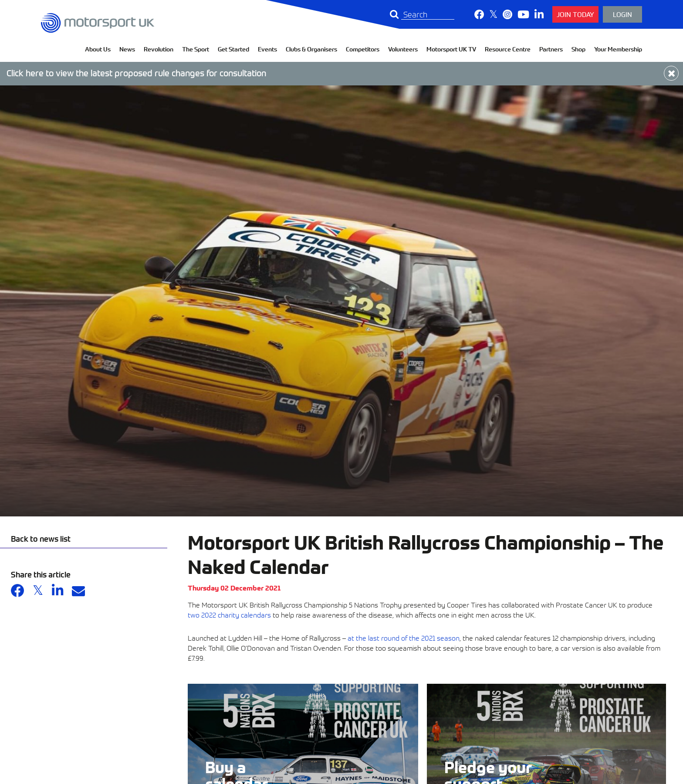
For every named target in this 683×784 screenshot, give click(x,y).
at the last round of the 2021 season (404, 638)
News (127, 49)
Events (267, 49)
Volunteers (403, 49)
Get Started (233, 49)
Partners (551, 49)
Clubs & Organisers (311, 49)
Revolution (159, 49)
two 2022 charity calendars (229, 614)
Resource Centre (508, 49)
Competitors (363, 49)
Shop (578, 49)
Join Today (575, 14)
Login (622, 14)
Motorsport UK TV (451, 49)
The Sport (196, 49)
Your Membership (618, 49)
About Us (98, 49)
